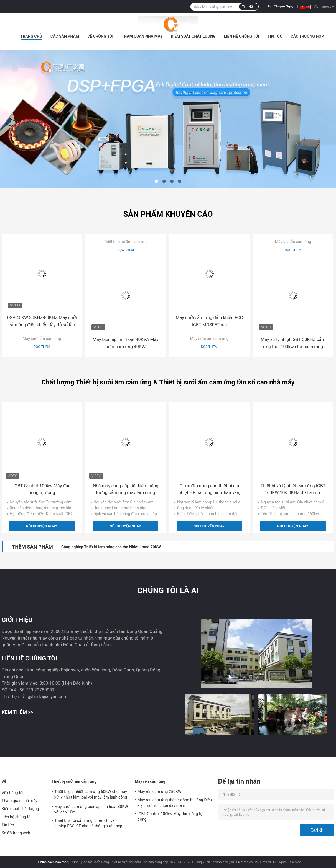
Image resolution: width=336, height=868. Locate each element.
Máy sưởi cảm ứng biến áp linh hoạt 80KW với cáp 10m (91, 809)
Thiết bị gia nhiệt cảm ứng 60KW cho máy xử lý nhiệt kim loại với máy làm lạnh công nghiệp (91, 795)
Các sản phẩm (65, 36)
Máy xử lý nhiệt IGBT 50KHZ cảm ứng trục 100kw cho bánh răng (293, 343)
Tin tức (275, 36)
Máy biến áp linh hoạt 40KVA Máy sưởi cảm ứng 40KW (125, 343)
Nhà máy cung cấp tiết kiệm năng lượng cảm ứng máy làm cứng (126, 489)
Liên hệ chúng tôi (242, 36)
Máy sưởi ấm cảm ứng (42, 339)
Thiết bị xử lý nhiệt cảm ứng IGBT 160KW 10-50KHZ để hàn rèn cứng (293, 490)
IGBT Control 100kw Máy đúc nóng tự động (42, 489)
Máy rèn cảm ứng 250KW (159, 792)
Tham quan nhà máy (142, 36)
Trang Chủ (31, 36)
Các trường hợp (307, 36)
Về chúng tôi (100, 36)
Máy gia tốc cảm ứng (293, 242)
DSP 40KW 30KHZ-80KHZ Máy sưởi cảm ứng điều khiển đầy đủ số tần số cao (42, 322)
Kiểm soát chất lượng (193, 36)
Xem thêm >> (17, 712)
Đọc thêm (42, 347)
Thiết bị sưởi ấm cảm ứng (126, 242)
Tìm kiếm (249, 7)
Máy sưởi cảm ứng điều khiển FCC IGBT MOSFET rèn (209, 321)
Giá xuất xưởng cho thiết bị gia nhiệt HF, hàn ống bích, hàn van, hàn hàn (209, 490)
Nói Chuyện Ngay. (281, 6)
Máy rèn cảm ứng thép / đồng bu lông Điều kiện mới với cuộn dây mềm (175, 803)
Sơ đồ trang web (16, 833)
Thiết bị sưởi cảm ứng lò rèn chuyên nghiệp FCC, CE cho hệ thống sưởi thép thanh (88, 824)
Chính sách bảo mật (53, 862)
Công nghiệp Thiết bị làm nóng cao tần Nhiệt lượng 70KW (111, 547)
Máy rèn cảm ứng (150, 781)
